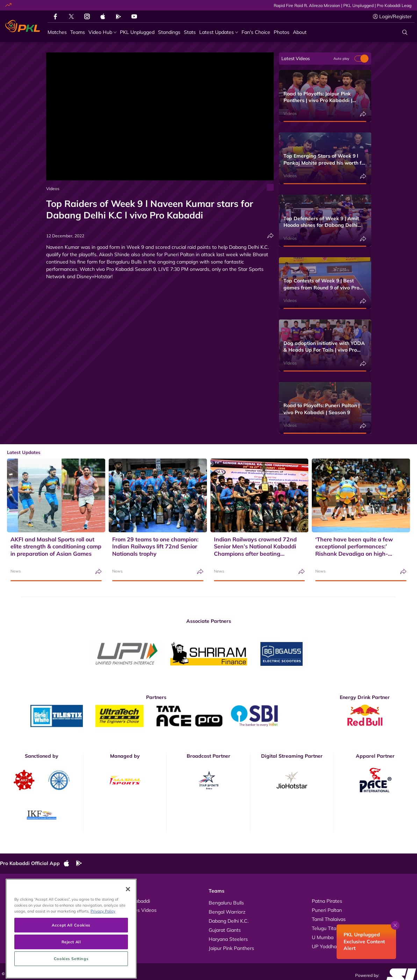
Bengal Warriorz (227, 912)
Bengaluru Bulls (226, 903)
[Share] (271, 236)
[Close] (128, 916)
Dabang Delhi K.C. (229, 921)
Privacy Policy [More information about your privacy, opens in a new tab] (103, 938)
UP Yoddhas (325, 946)
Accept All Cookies (71, 952)
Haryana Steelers (228, 939)
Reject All (71, 968)
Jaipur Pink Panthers (231, 948)
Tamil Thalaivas (329, 919)
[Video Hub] (102, 32)
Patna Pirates (327, 901)
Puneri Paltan (327, 910)
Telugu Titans (327, 928)
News (16, 571)
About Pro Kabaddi (129, 901)
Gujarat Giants (225, 930)
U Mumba (323, 937)
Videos (53, 189)
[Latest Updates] (219, 32)
